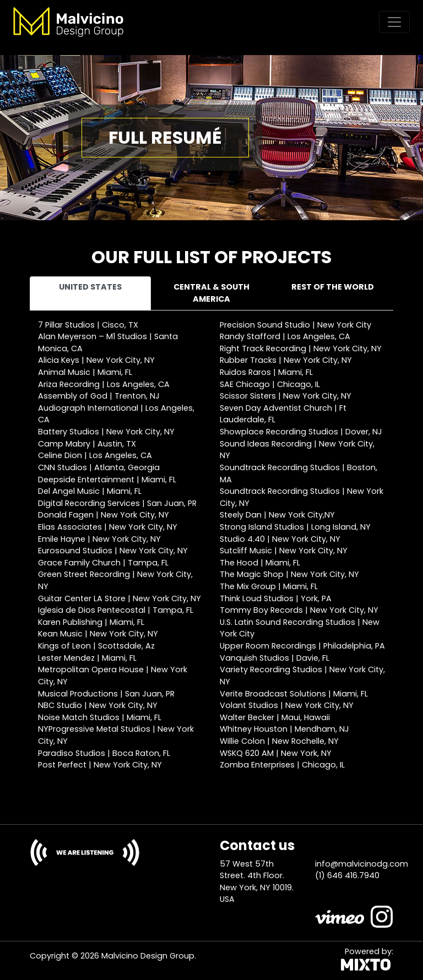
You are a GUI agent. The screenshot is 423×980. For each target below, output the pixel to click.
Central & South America (211, 293)
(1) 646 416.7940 (347, 875)
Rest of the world (333, 287)
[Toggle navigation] (394, 22)
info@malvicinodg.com (362, 864)
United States (90, 287)
